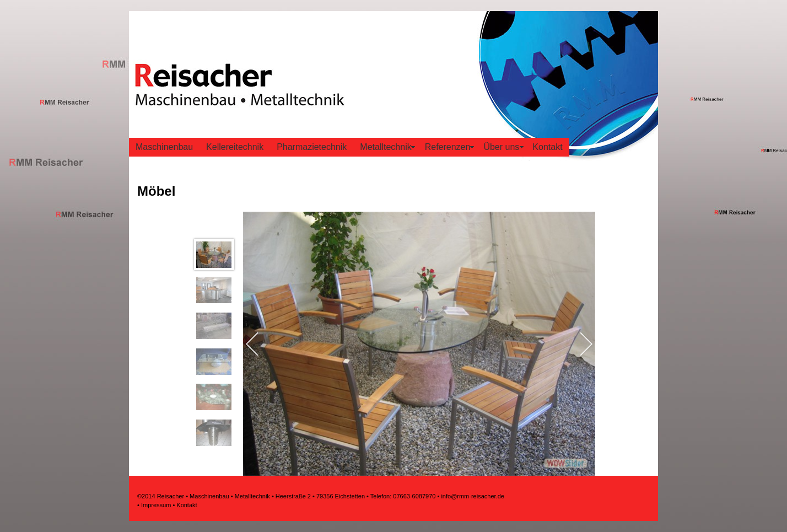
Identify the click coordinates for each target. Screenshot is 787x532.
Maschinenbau (164, 147)
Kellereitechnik (235, 147)
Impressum (156, 505)
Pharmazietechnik (312, 147)
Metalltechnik (386, 147)
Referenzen (448, 147)
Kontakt (547, 147)
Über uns (501, 147)
